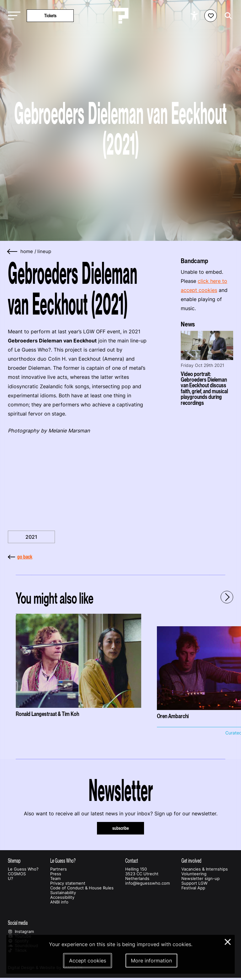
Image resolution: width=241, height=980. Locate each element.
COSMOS (17, 874)
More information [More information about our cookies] (151, 961)
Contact (132, 861)
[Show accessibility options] (195, 16)
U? (11, 879)
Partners (59, 869)
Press (56, 874)
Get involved (191, 861)
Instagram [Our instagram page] (21, 932)
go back (20, 557)
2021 (31, 537)
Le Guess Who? (23, 869)
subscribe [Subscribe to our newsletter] (121, 828)
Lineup (44, 252)
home (27, 252)
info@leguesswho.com (147, 883)
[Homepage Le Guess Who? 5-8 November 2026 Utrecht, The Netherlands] (120, 16)
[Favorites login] (211, 16)
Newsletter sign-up (201, 879)
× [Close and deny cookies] (228, 941)
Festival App (193, 888)
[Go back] (13, 252)
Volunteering (194, 874)
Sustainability (63, 893)
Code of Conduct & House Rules (82, 888)
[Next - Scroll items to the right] (227, 597)
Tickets (50, 16)
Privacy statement (68, 883)
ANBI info (59, 902)
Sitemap (14, 861)
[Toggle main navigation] (13, 16)
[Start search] (227, 16)
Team (55, 879)
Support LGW (194, 883)
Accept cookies (88, 961)
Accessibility (62, 897)
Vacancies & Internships (205, 869)
